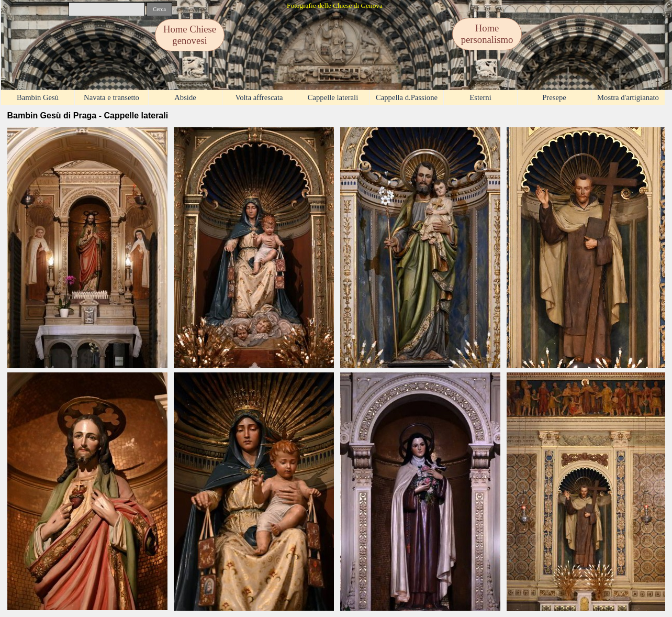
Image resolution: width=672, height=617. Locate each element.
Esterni (480, 97)
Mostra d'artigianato (628, 97)
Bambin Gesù (38, 97)
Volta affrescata (259, 97)
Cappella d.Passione (407, 97)
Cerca (159, 9)
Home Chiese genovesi (190, 35)
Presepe (554, 97)
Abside (185, 97)
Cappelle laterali (333, 97)
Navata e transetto (111, 97)
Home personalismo (487, 34)
